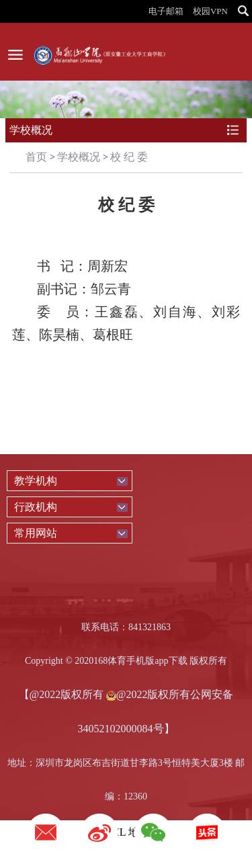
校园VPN (210, 11)
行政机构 (36, 507)
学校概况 (79, 157)
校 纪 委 (129, 157)
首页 (36, 157)
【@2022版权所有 (61, 694)
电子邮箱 (166, 11)
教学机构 (36, 481)
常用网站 (36, 533)
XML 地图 (126, 832)
